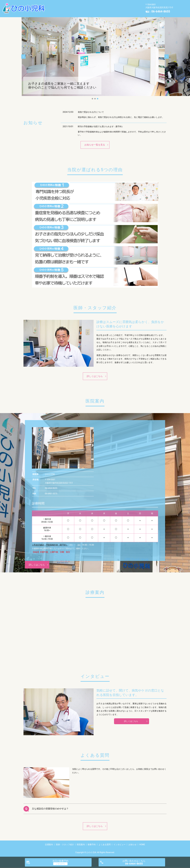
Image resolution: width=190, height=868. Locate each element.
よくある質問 (126, 6)
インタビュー (57, 11)
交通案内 (55, 6)
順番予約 (109, 6)
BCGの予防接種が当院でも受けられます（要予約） (101, 126)
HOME (87, 11)
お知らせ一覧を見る (95, 145)
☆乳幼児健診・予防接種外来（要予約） (50, 545)
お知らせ (74, 11)
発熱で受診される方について (91, 112)
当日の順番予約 (60, 861)
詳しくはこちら (95, 376)
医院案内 (95, 6)
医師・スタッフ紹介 (75, 6)
